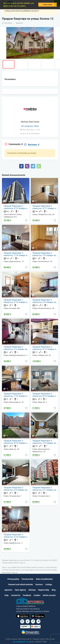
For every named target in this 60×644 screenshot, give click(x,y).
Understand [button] (48, 5)
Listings (49, 584)
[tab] (14, 144)
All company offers (30, 126)
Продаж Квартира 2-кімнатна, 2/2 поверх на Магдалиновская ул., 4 (15, 348)
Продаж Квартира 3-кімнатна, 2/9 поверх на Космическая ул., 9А (44, 301)
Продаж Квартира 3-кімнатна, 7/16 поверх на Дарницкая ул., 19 (16, 254)
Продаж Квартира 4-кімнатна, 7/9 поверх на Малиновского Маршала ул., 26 (45, 442)
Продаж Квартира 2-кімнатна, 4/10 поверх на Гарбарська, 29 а (16, 207)
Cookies (37, 595)
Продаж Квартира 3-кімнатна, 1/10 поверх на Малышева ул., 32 (16, 395)
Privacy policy (13, 579)
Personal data (28, 579)
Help (7, 595)
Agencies (8, 590)
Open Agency (20, 590)
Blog (54, 590)
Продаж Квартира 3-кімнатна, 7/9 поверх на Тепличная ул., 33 (44, 254)
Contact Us (16, 595)
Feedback (27, 595)
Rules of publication (44, 579)
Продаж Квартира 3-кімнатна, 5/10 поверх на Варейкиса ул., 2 (16, 536)
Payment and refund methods (20, 584)
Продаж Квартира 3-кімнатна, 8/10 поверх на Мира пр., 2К (16, 442)
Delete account (49, 595)
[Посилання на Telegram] (38, 621)
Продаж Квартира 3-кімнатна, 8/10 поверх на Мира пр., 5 (45, 395)
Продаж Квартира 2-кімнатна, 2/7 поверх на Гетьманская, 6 (44, 489)
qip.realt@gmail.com (21, 642)
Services (39, 584)
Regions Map (44, 590)
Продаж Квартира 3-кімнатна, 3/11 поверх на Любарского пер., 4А (45, 207)
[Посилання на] (22, 621)
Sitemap (32, 590)
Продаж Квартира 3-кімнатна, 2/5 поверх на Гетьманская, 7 (15, 489)
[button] (27, 6)
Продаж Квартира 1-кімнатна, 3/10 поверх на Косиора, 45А (16, 301)
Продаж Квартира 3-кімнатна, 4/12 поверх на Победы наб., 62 (45, 348)
